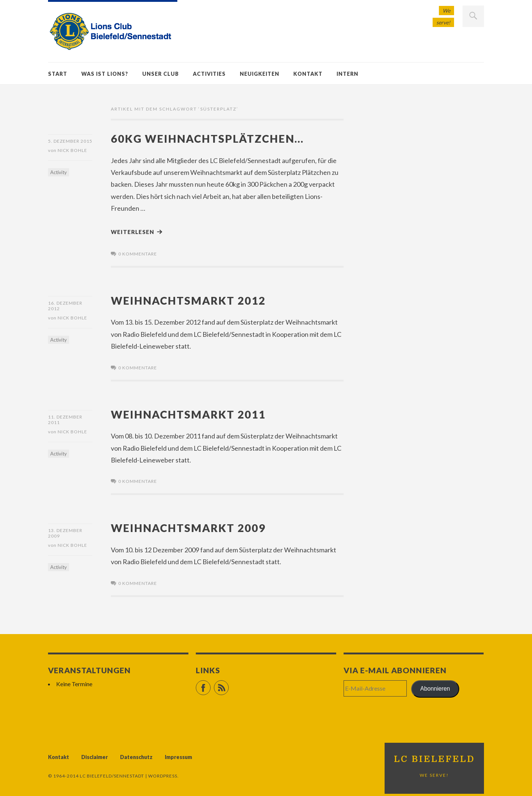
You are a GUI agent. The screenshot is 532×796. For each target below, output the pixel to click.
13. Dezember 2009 (65, 533)
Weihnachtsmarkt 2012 (188, 300)
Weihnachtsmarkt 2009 (188, 528)
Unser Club (161, 74)
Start (58, 74)
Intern (347, 74)
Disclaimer (95, 757)
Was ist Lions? (105, 74)
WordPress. (163, 776)
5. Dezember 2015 (70, 141)
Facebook (210, 685)
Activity (59, 172)
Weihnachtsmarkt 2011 (188, 414)
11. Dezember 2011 (65, 420)
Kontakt (308, 74)
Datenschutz (136, 757)
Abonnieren (435, 689)
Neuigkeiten (260, 74)
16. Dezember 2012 (65, 306)
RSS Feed (229, 685)
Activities (209, 74)
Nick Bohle (72, 150)
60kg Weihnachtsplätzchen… (207, 138)
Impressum (178, 757)
